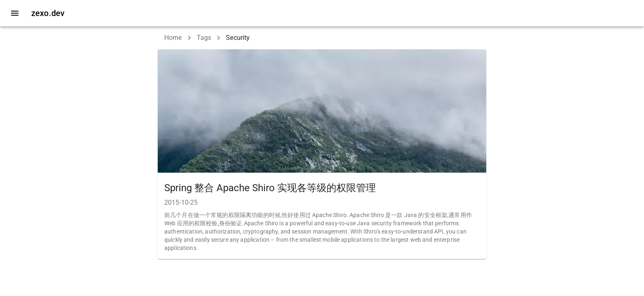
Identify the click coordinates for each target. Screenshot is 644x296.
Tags (204, 38)
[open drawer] (15, 13)
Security (238, 38)
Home (173, 38)
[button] (322, 154)
